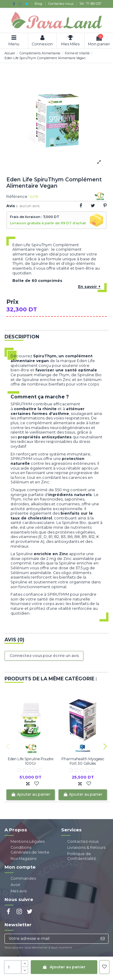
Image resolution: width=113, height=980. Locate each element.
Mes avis (19, 891)
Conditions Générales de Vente (30, 850)
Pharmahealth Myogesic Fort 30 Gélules (83, 761)
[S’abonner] (102, 939)
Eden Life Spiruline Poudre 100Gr (31, 761)
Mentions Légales (28, 841)
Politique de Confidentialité (82, 856)
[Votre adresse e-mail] (51, 939)
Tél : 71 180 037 (90, 4)
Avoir (16, 885)
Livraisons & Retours (86, 847)
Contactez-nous (61, 4)
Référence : (18, 197)
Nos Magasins (24, 859)
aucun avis (29, 206)
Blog (39, 4)
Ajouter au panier (64, 967)
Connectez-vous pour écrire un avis (44, 656)
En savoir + (89, 287)
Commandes (23, 878)
